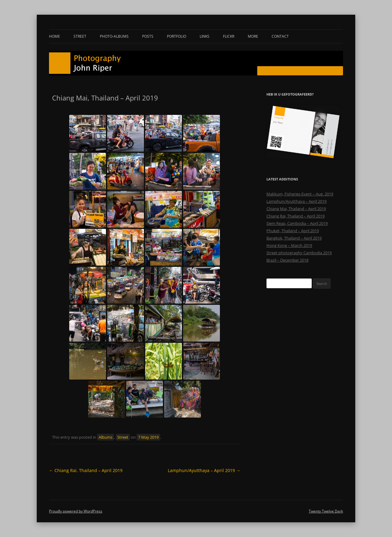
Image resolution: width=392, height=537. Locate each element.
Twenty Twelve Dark (326, 511)
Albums (106, 437)
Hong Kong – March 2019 (289, 245)
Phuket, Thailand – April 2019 (293, 231)
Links (205, 36)
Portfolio (177, 36)
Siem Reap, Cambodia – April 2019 (297, 223)
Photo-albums (114, 36)
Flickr (229, 36)
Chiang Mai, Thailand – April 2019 (296, 209)
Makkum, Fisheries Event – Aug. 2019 (300, 194)
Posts (148, 36)
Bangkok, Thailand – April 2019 (294, 238)
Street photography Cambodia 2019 (299, 253)
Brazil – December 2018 (287, 260)
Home (55, 36)
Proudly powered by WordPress (76, 511)
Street (80, 36)
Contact (280, 36)
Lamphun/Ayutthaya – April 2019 (204, 470)
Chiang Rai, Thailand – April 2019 (86, 470)
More (253, 36)
